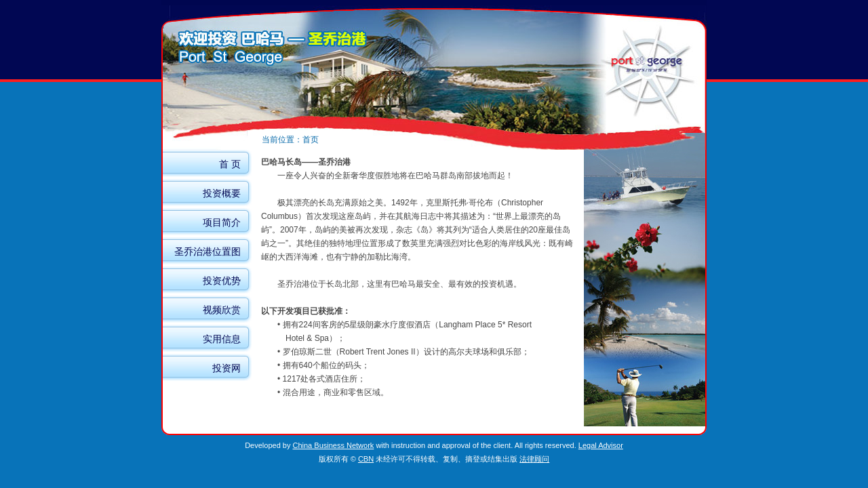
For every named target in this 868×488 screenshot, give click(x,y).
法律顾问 (534, 459)
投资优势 (222, 281)
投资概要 (222, 193)
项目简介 (222, 222)
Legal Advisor (601, 445)
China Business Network (334, 445)
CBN (366, 459)
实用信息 (222, 339)
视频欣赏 (222, 310)
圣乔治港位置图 (208, 251)
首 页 (230, 164)
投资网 (226, 368)
